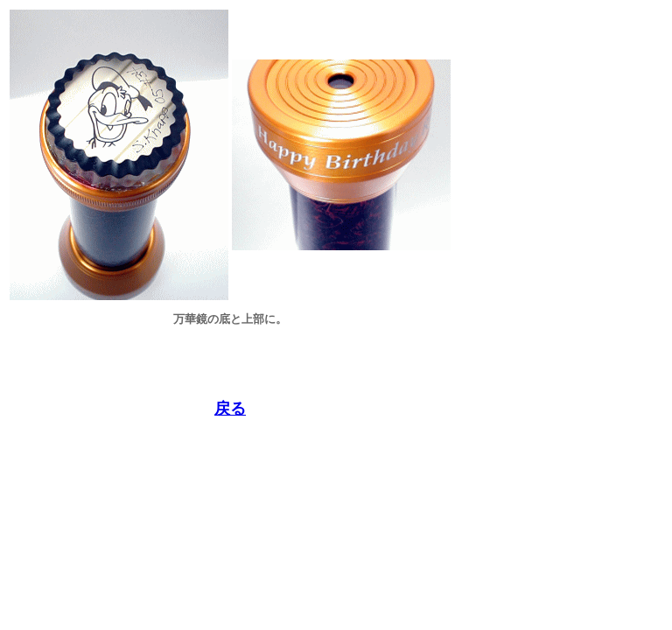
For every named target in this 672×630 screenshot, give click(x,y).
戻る (230, 409)
